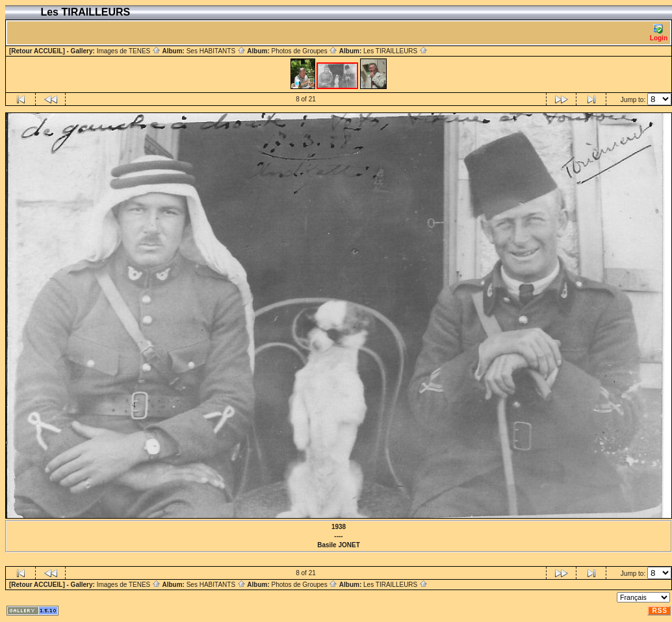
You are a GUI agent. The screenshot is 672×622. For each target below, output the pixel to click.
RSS (660, 611)
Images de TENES (129, 51)
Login (659, 33)
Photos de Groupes (304, 51)
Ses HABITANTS (216, 51)
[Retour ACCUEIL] (37, 51)
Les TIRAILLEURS (395, 51)
